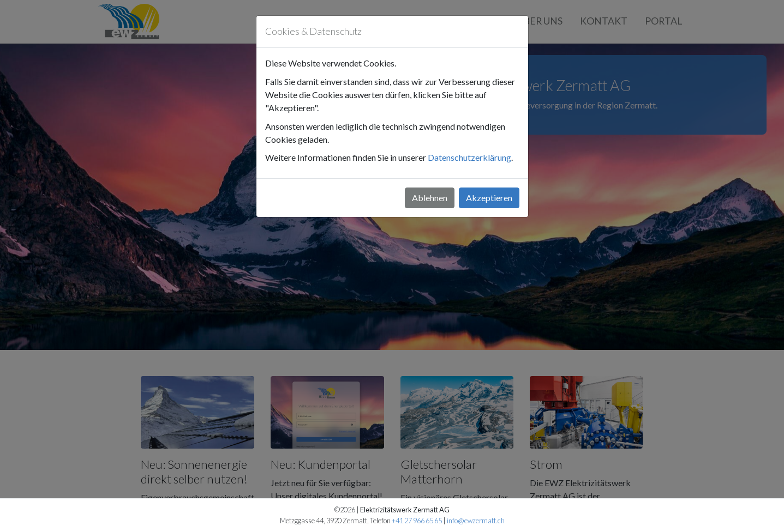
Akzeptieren (489, 198)
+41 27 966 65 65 (417, 521)
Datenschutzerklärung (469, 157)
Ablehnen (430, 198)
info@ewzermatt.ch (476, 521)
